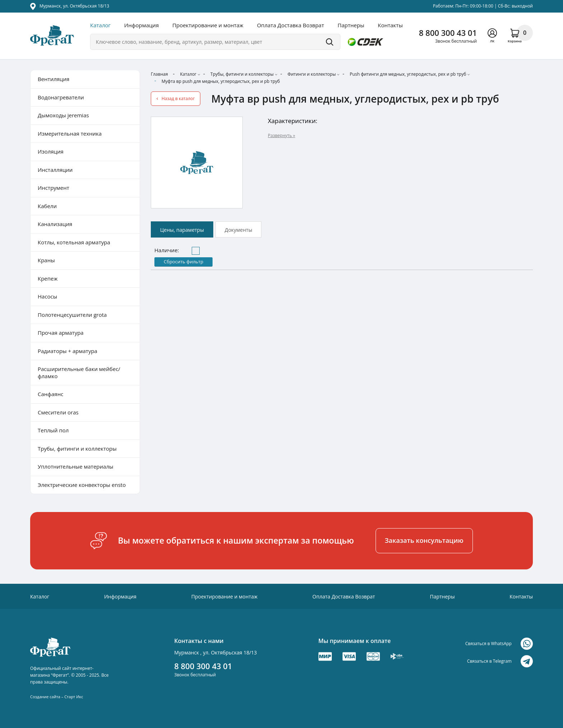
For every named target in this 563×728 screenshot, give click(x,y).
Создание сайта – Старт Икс (57, 697)
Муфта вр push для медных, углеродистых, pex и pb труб (221, 81)
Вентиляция (53, 79)
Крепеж (48, 278)
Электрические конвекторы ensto (82, 485)
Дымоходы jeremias (63, 115)
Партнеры (351, 25)
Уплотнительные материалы (75, 466)
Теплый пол (53, 430)
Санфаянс (50, 394)
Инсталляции (55, 170)
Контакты (390, 25)
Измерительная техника (70, 133)
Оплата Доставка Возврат (291, 25)
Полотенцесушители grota (72, 315)
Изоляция (51, 151)
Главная (159, 74)
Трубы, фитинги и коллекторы (242, 74)
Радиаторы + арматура (68, 351)
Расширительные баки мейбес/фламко (79, 372)
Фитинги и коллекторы (312, 74)
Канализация (55, 224)
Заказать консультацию (424, 540)
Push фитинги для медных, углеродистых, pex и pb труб (408, 74)
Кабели (47, 206)
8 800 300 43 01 (448, 33)
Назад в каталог (178, 98)
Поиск (330, 42)
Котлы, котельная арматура (74, 242)
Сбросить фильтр (183, 262)
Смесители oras (58, 412)
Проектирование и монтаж (208, 25)
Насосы (47, 296)
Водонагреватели (61, 97)
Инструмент (53, 188)
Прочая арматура (61, 333)
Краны (46, 260)
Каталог (100, 25)
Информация (141, 25)
